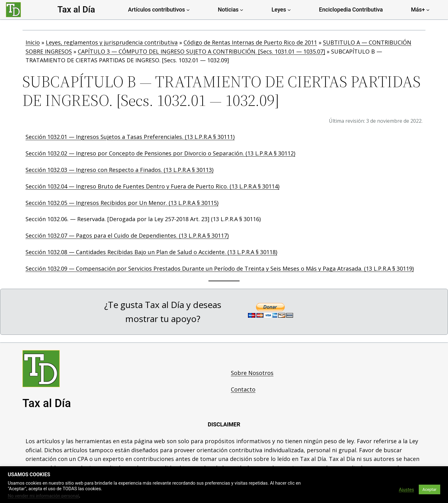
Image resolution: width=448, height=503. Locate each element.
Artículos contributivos (157, 9)
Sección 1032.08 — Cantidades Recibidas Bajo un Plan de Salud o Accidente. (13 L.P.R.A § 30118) (151, 252)
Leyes (279, 9)
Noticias (228, 9)
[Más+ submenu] (428, 10)
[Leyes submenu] (289, 10)
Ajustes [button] (406, 490)
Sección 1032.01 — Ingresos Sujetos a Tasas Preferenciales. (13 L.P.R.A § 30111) (130, 137)
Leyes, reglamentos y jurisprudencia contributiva (112, 42)
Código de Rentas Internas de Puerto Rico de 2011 (250, 42)
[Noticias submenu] (242, 10)
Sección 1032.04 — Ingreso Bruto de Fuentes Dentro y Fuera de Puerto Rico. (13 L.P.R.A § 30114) (152, 186)
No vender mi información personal (43, 496)
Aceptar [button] (429, 489)
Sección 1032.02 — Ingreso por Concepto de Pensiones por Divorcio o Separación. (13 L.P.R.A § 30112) (160, 153)
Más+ (418, 9)
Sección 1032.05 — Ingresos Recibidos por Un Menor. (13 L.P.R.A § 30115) (122, 203)
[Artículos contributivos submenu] (188, 10)
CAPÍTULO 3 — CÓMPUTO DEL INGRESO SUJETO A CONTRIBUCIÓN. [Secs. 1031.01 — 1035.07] (201, 51)
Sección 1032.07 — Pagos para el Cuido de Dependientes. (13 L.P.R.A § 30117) (127, 235)
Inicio (33, 42)
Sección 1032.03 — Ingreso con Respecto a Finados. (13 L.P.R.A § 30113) (119, 170)
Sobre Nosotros (252, 373)
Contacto (243, 389)
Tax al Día (76, 9)
